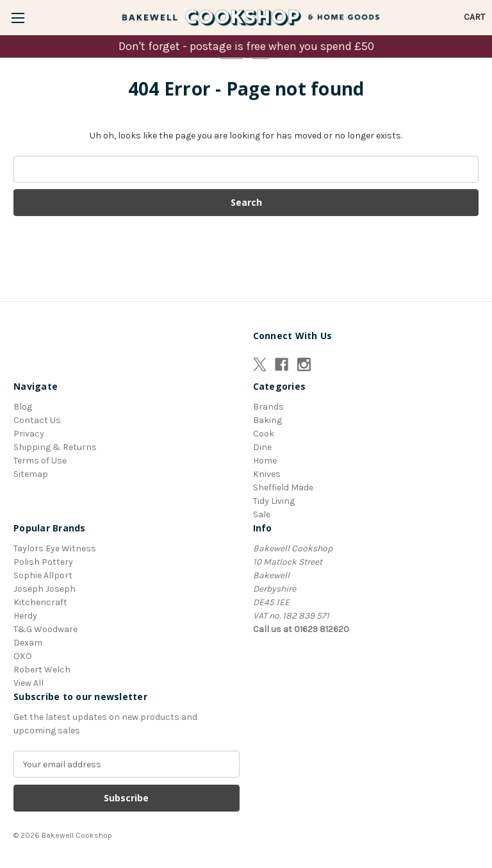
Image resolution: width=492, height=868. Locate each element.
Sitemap (31, 474)
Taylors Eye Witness (55, 548)
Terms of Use (40, 461)
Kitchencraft (40, 602)
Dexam (28, 643)
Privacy (29, 434)
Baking (267, 420)
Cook (264, 434)
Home (265, 461)
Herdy (25, 616)
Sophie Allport (43, 575)
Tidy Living (274, 501)
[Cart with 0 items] (474, 17)
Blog (23, 407)
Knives (267, 474)
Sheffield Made (283, 488)
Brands (268, 407)
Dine (262, 447)
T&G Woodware (45, 629)
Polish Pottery (43, 562)
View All (29, 683)
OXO (23, 656)
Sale (262, 514)
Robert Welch (42, 670)
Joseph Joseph (45, 589)
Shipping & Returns (55, 447)
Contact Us (37, 420)
